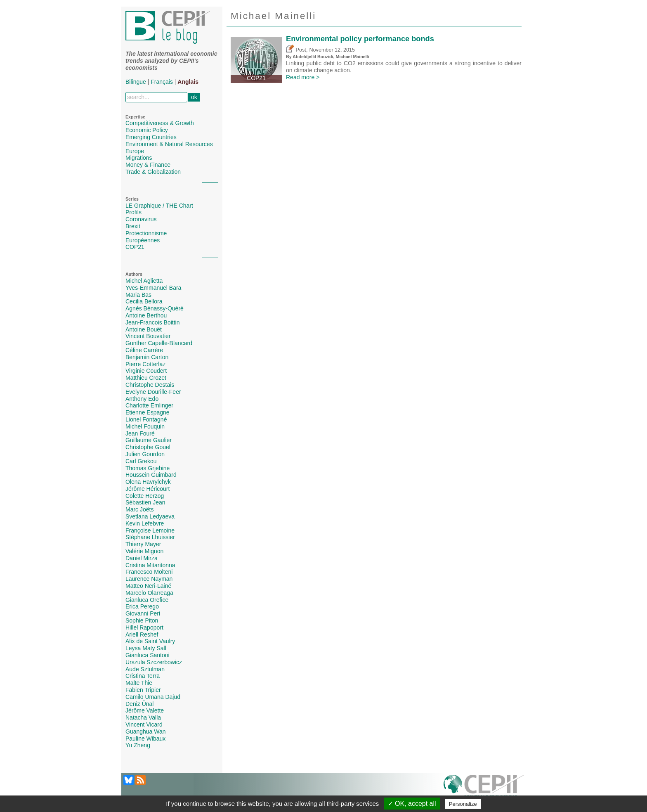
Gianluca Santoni (148, 655)
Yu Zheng (138, 745)
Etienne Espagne (148, 412)
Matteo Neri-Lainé (148, 586)
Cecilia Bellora (144, 301)
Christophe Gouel (148, 447)
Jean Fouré (140, 433)
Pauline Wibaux (145, 739)
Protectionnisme (146, 233)
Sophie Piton (142, 620)
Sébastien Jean (145, 502)
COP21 (135, 247)
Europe (135, 151)
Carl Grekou (141, 461)
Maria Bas (138, 295)
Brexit (133, 226)
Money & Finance (148, 165)
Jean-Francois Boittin (153, 322)
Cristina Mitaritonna (150, 565)
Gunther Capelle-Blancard (159, 343)
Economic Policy (147, 130)
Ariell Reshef (142, 634)
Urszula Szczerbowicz (154, 662)
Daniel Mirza (142, 558)
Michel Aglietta (144, 281)
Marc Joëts (139, 509)
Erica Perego (142, 606)
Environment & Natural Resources (169, 144)
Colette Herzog (145, 496)
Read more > (303, 77)
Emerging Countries (151, 137)
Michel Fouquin (145, 426)
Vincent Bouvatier (148, 336)
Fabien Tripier (143, 690)
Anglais (188, 82)
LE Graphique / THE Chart (159, 206)
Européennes (143, 240)
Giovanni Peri (143, 613)
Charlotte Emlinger (149, 405)
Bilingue (136, 82)
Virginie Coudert (146, 371)
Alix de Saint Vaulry (150, 641)
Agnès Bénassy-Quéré (155, 308)
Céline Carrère (144, 350)
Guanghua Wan (146, 732)
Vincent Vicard (144, 724)
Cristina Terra (143, 676)
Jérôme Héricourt (148, 489)
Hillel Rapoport (144, 627)
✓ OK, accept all (412, 804)
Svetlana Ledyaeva (150, 516)
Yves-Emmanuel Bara (153, 288)
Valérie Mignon (144, 551)
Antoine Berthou (146, 315)
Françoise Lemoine (150, 530)
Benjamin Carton (147, 357)
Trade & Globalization (153, 172)
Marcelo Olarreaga (149, 593)
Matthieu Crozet (146, 378)
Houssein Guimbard (151, 475)
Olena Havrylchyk (148, 482)
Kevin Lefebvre (145, 523)
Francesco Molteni (149, 572)
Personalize (463, 804)
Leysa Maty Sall (146, 648)
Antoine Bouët (144, 329)
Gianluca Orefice (147, 600)
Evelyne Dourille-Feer (153, 392)
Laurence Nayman (149, 579)
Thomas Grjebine (148, 468)
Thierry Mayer (143, 544)
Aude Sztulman (145, 669)
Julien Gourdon (145, 454)
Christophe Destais (150, 385)
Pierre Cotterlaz (145, 364)
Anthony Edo (142, 399)
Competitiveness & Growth (160, 123)
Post (296, 50)
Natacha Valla (143, 717)
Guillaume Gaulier (149, 440)
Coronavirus (141, 219)
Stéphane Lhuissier (150, 537)
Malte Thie (139, 683)
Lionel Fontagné (146, 419)
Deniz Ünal (139, 704)
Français (162, 82)
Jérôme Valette (145, 710)
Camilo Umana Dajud (153, 697)
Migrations (139, 158)
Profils (133, 212)
